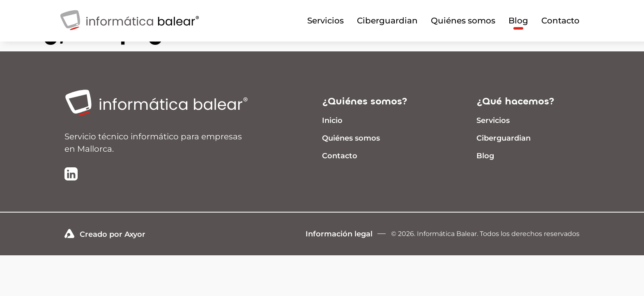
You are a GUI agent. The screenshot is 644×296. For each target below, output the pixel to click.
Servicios (325, 21)
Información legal (339, 234)
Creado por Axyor (105, 234)
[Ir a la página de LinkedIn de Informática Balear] (71, 175)
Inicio (332, 120)
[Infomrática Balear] (130, 34)
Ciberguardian (387, 21)
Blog (518, 21)
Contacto (560, 21)
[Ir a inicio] (163, 104)
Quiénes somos (463, 21)
